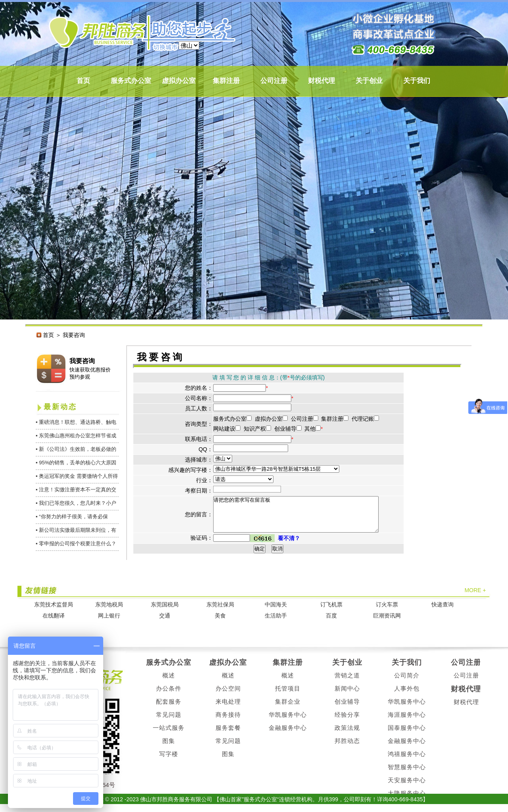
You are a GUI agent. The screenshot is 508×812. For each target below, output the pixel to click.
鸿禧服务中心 (407, 761)
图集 (169, 748)
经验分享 (347, 722)
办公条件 (169, 696)
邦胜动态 (347, 748)
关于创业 (369, 81)
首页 (83, 81)
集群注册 (226, 81)
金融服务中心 (288, 735)
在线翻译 (54, 623)
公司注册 (274, 81)
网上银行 (109, 623)
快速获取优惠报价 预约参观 (90, 373)
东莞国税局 (165, 612)
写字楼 (169, 761)
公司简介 (407, 682)
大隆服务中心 (407, 800)
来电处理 (228, 709)
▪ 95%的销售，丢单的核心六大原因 (76, 463)
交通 (165, 623)
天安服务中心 (407, 787)
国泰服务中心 (407, 735)
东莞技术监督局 (54, 612)
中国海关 (276, 612)
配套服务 (169, 709)
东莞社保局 (220, 612)
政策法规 (347, 735)
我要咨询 (82, 361)
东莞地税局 (109, 612)
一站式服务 (169, 735)
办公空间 (228, 696)
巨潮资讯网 (387, 623)
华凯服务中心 (288, 722)
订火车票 (387, 612)
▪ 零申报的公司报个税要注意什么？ (76, 544)
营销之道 (347, 682)
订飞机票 (331, 612)
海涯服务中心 (407, 722)
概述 (169, 682)
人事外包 (407, 696)
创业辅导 (347, 709)
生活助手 (276, 623)
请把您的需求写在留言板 (306, 518)
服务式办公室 (131, 81)
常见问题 (169, 722)
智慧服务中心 (407, 774)
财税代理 (321, 81)
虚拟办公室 (179, 81)
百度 (331, 623)
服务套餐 (228, 735)
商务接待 (228, 722)
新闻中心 (347, 696)
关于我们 (417, 81)
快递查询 (443, 612)
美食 (220, 623)
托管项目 (288, 696)
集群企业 (288, 709)
